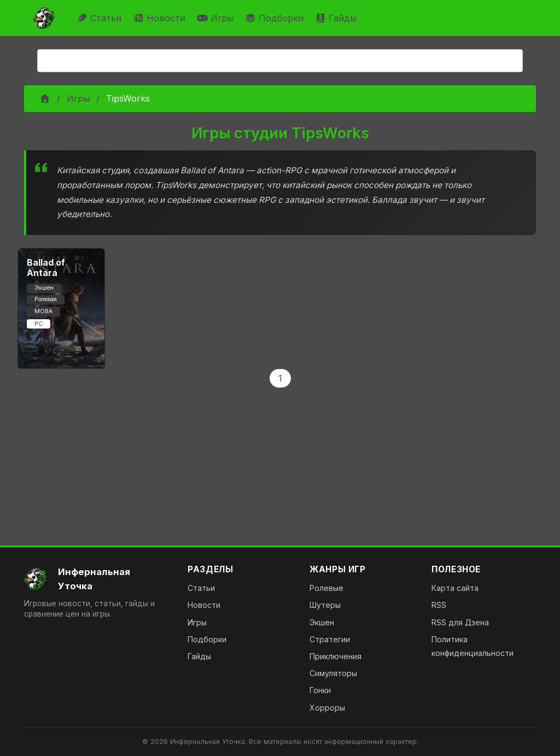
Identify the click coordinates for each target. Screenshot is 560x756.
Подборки (276, 18)
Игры (217, 18)
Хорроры (327, 708)
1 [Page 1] (280, 378)
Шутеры (325, 605)
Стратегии (330, 639)
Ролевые (326, 588)
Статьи (100, 18)
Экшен (322, 622)
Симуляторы (333, 673)
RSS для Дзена (460, 622)
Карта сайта (455, 588)
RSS (439, 605)
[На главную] (97, 579)
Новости (161, 18)
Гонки (320, 690)
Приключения (336, 656)
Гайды (337, 18)
